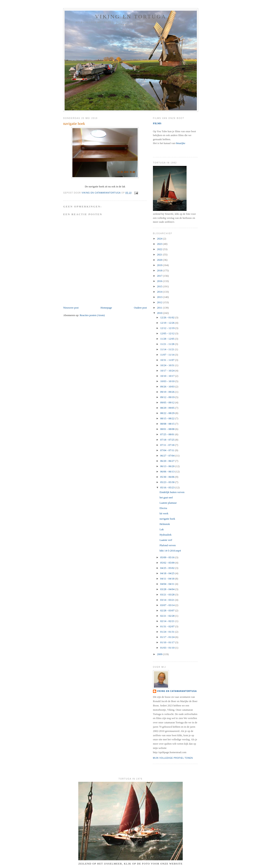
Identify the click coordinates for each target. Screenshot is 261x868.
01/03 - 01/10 (168, 648)
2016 (160, 281)
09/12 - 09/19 (168, 397)
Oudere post (140, 308)
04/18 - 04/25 (168, 573)
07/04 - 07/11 (168, 450)
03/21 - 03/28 (168, 595)
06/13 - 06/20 (168, 466)
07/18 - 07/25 (168, 440)
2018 (160, 270)
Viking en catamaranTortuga (177, 691)
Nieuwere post (71, 308)
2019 (160, 265)
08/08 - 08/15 (168, 424)
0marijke (180, 143)
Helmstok (165, 524)
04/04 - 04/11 (168, 584)
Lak (161, 529)
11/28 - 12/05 (168, 339)
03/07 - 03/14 (168, 605)
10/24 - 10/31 (168, 365)
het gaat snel (166, 497)
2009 (160, 654)
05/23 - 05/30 (168, 482)
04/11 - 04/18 (168, 579)
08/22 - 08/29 (168, 413)
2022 (160, 249)
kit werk (164, 513)
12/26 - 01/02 (168, 317)
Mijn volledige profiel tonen (173, 758)
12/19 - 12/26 (168, 323)
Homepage (106, 308)
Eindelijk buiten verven (172, 492)
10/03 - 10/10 (168, 381)
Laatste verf (166, 540)
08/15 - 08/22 (168, 418)
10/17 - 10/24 (168, 371)
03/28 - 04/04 (168, 589)
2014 (160, 292)
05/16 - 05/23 (168, 487)
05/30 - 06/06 (168, 477)
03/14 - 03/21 (168, 600)
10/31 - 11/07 (168, 360)
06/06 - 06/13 (168, 471)
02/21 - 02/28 (168, 616)
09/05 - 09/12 (168, 402)
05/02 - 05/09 (168, 563)
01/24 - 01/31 (168, 632)
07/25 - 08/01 (168, 434)
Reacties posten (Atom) (92, 315)
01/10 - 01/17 (168, 642)
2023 (160, 244)
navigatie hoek (167, 519)
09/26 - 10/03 (168, 386)
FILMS (157, 123)
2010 (160, 313)
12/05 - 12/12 (168, 333)
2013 (160, 297)
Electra (163, 508)
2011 (160, 308)
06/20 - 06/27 (168, 461)
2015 (160, 286)
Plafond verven (168, 545)
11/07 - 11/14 (168, 355)
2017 (160, 276)
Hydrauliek (165, 535)
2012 (160, 302)
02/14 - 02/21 (168, 621)
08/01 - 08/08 (168, 429)
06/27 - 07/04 (168, 456)
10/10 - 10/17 (168, 376)
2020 (160, 260)
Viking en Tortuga (131, 17)
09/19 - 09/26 (168, 392)
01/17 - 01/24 (168, 637)
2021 (160, 254)
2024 (160, 239)
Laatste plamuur (168, 503)
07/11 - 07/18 (168, 445)
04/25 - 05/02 (168, 568)
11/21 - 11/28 (168, 344)
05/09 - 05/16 (168, 557)
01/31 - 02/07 (168, 626)
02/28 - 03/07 (168, 610)
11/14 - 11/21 (168, 349)
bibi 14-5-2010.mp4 (170, 551)
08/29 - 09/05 (168, 408)
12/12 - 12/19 (168, 328)
